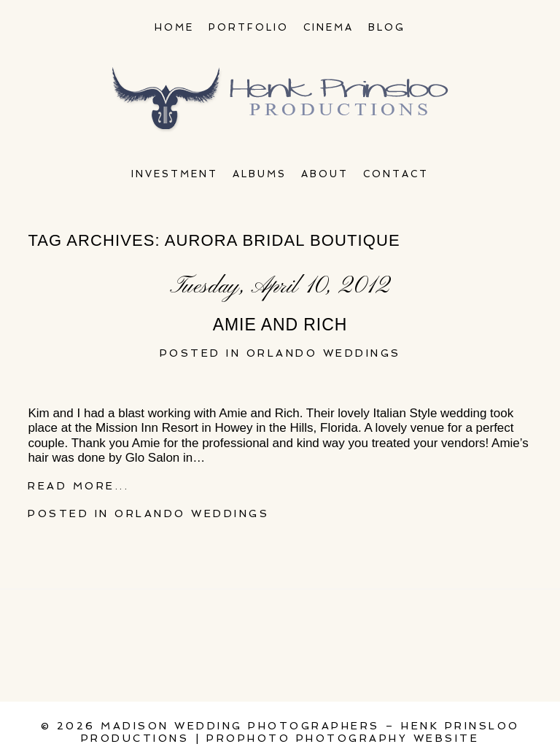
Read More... (78, 486)
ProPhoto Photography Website (343, 738)
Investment (175, 174)
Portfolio (249, 27)
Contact (396, 174)
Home (174, 27)
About (325, 174)
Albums (260, 174)
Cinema (328, 27)
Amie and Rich (280, 325)
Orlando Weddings (324, 353)
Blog (387, 27)
